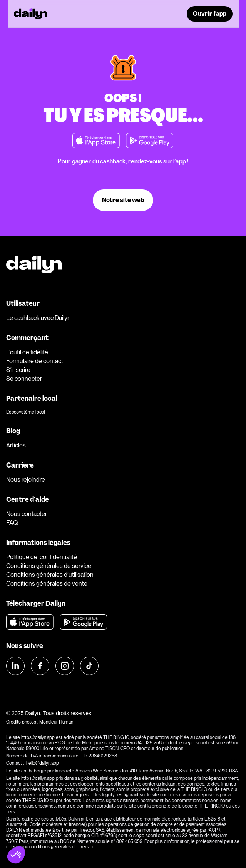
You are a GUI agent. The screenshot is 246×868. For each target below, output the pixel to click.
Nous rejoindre (26, 480)
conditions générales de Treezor (61, 847)
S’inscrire (18, 370)
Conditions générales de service (49, 566)
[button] (16, 855)
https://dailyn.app (38, 737)
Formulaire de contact (35, 361)
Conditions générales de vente (47, 584)
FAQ (12, 523)
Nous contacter (27, 514)
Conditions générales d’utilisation (50, 575)
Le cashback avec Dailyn (38, 318)
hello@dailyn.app (43, 763)
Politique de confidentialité (42, 557)
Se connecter (24, 379)
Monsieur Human (56, 722)
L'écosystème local (26, 412)
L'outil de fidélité (27, 352)
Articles (16, 445)
